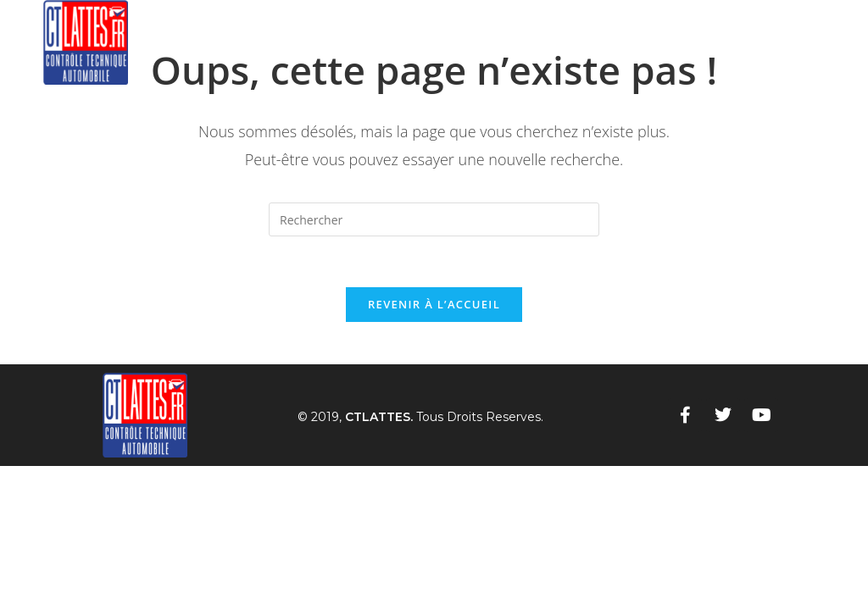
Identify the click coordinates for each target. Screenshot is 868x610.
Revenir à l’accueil (434, 304)
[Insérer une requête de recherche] (434, 219)
